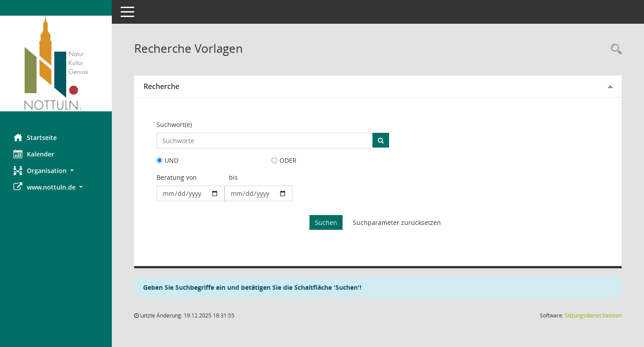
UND (172, 160)
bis (233, 177)
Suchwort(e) (174, 125)
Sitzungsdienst (593, 315)
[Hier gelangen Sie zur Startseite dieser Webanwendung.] (56, 63)
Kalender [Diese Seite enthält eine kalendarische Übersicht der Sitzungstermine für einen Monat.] (34, 154)
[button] (56, 171)
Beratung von (177, 177)
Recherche (161, 86)
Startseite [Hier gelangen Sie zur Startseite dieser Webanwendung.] (35, 137)
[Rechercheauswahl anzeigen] (614, 49)
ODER (288, 160)
